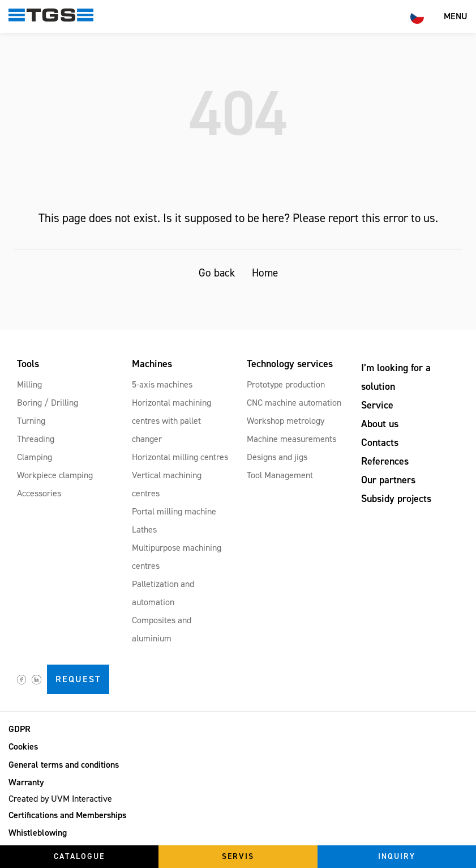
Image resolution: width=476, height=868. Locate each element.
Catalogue (79, 856)
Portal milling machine (174, 511)
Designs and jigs (277, 457)
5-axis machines (162, 384)
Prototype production (286, 384)
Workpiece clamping (55, 475)
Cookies (23, 746)
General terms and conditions (64, 765)
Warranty (26, 782)
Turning (31, 421)
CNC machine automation (294, 403)
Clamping (35, 457)
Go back (217, 273)
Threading (36, 439)
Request (78, 679)
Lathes (144, 529)
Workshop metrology (286, 421)
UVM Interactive (82, 799)
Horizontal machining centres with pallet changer (171, 421)
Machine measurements (291, 439)
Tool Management (280, 475)
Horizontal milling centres (180, 457)
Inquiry (397, 856)
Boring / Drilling (48, 403)
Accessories (39, 493)
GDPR (20, 729)
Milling (29, 384)
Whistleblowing (38, 833)
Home (265, 273)
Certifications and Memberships (67, 815)
